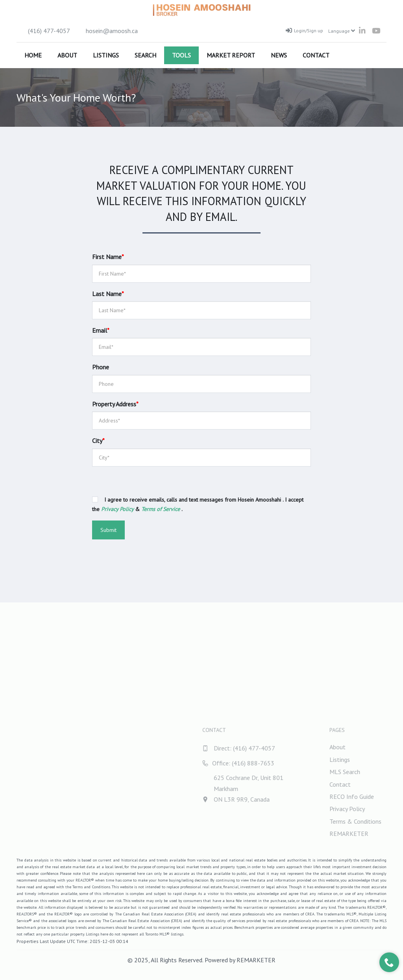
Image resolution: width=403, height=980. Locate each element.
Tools (181, 55)
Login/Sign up (304, 30)
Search (145, 55)
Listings (106, 55)
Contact (316, 55)
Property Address (115, 404)
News (279, 55)
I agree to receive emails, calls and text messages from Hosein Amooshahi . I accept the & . (198, 504)
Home (33, 55)
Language (342, 31)
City (98, 441)
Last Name (108, 294)
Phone (101, 367)
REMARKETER (256, 960)
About (67, 55)
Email (101, 330)
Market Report (231, 55)
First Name (108, 257)
